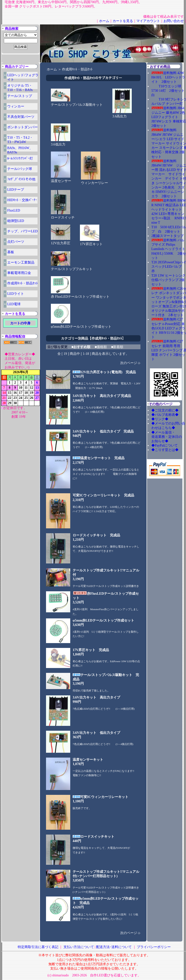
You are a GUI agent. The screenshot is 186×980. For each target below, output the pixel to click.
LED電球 (14, 304)
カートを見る (123, 21)
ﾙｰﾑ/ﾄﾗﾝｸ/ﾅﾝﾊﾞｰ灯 (20, 158)
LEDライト (16, 294)
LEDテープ (16, 190)
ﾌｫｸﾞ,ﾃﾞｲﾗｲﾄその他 (21, 179)
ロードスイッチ (63, 216)
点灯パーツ (16, 242)
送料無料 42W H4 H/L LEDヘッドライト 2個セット (168, 77)
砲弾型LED (16, 221)
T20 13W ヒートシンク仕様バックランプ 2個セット (168, 280)
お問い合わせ (174, 21)
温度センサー (61, 179)
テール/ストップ (20, 96)
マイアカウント (148, 21)
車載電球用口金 (19, 273)
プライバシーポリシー (154, 947)
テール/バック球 (20, 169)
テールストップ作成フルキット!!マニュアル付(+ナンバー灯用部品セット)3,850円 (106, 876)
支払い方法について (79, 947)
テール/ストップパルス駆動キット (77, 103)
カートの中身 (20, 323)
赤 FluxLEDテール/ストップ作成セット (80, 295)
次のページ (129, 363)
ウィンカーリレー (94, 181)
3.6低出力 (61, 143)
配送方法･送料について (114, 947)
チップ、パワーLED (22, 231)
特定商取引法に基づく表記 (38, 947)
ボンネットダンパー (23, 127)
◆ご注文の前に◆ (165, 410)
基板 (11, 252)
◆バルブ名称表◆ (165, 415)
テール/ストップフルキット (72, 267)
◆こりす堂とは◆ (165, 450)
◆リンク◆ (160, 419)
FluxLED (14, 210)
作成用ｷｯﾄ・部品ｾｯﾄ (23, 283)
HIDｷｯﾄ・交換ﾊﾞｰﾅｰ (22, 200)
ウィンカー (16, 106)
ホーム (104, 21)
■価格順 (101, 347)
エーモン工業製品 (21, 262)
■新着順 (117, 347)
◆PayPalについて (165, 445)
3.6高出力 (122, 115)
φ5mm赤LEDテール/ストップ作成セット (81, 325)
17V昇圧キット (91, 243)
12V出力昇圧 (61, 242)
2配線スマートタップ (167, 236)
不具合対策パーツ (21, 117)
